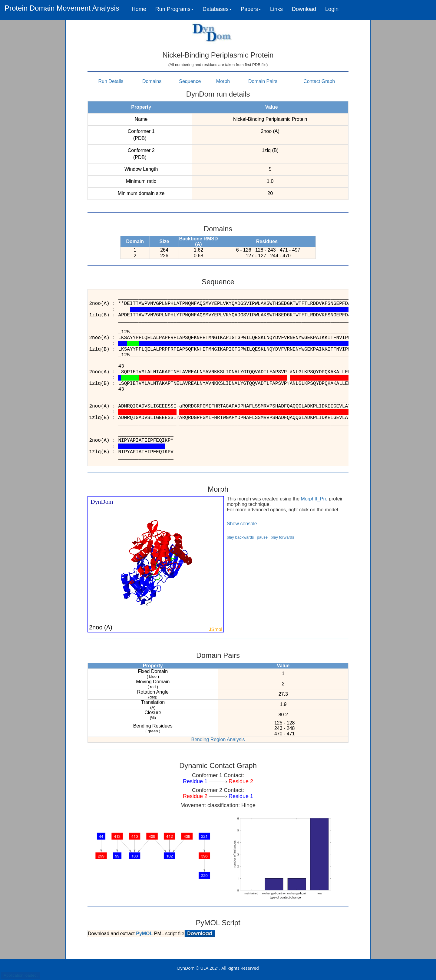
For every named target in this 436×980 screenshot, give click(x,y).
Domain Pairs (263, 81)
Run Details (111, 81)
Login (332, 9)
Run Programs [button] (174, 9)
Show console (242, 524)
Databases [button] (217, 9)
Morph (223, 81)
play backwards (240, 537)
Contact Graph (319, 81)
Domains (152, 81)
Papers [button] (251, 9)
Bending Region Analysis (218, 739)
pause (262, 537)
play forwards (282, 537)
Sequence (190, 81)
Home (139, 9)
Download (304, 9)
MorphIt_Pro (314, 499)
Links (276, 9)
